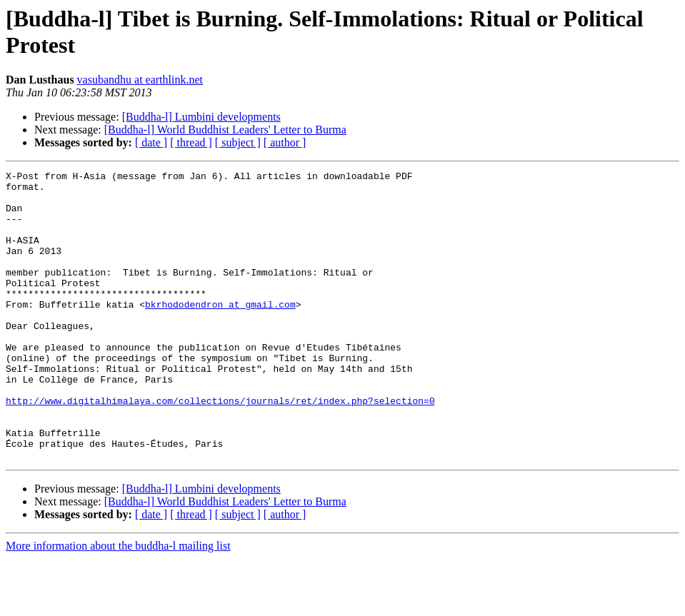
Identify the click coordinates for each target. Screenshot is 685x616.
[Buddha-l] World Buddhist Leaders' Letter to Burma (225, 130)
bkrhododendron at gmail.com (220, 332)
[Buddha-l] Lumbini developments (201, 117)
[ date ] (151, 142)
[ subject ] (238, 142)
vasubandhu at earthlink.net (140, 80)
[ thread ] (191, 142)
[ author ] (285, 142)
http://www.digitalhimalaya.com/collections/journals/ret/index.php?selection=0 (220, 448)
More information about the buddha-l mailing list (118, 604)
